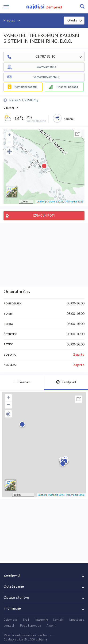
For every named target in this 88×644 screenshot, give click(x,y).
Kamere (69, 119)
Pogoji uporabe (31, 626)
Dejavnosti (11, 620)
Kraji (26, 620)
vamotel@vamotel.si (47, 77)
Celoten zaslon (77, 134)
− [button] (10, 143)
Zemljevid (66, 382)
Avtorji (51, 626)
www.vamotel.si (47, 67)
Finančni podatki (67, 87)
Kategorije (41, 620)
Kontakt (58, 620)
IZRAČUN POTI (44, 216)
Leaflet (40, 202)
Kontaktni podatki (26, 87)
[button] (9, 152)
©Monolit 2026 (55, 202)
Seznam (22, 382)
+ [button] (10, 135)
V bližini (9, 108)
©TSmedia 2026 (74, 202)
